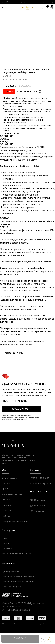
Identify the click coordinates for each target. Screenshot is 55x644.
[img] (3, 8)
